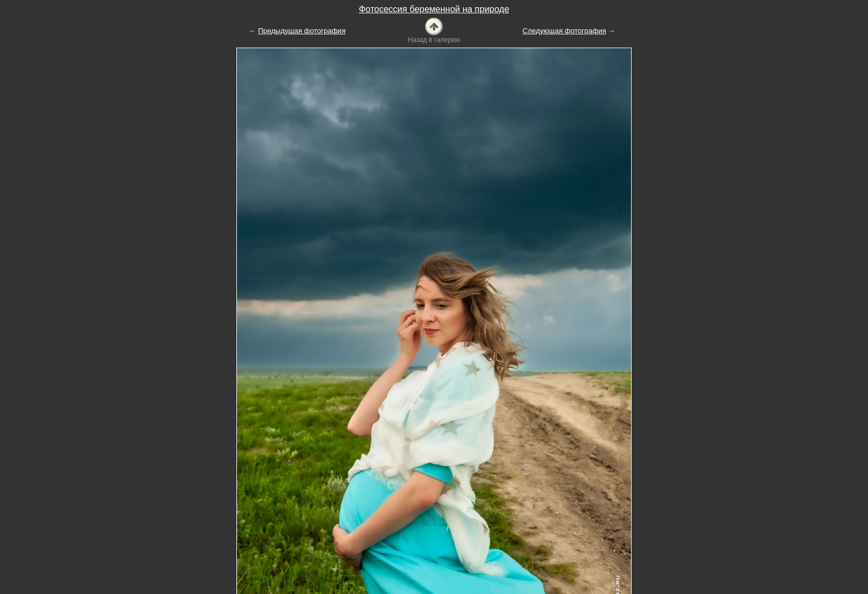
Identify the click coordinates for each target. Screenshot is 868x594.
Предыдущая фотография (302, 31)
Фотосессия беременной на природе (434, 9)
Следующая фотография (564, 31)
